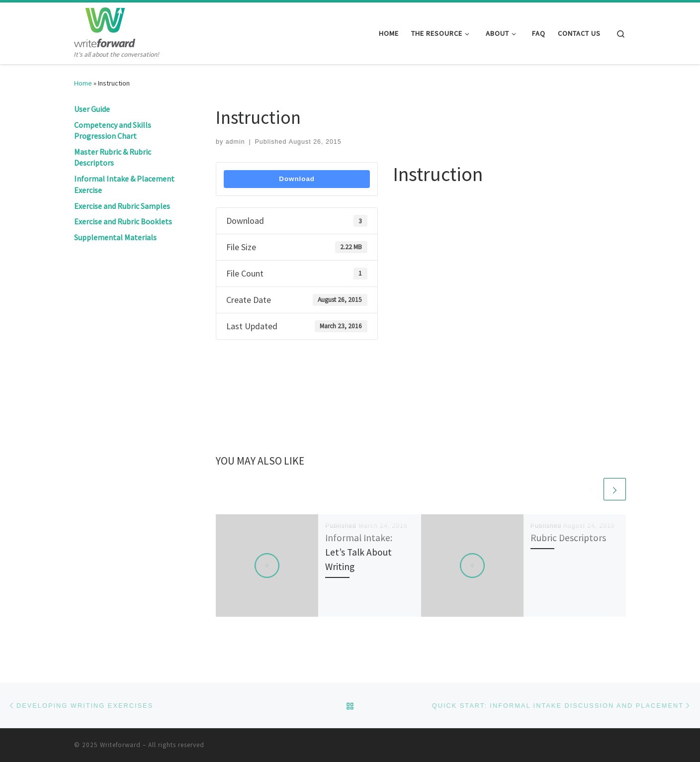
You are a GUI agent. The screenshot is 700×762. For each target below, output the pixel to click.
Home (83, 83)
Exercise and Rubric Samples (122, 206)
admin (235, 142)
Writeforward (120, 745)
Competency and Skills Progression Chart (113, 130)
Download (297, 179)
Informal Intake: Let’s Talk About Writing (359, 552)
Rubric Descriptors (568, 538)
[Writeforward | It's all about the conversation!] (105, 26)
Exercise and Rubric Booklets (123, 221)
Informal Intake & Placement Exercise (124, 184)
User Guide (92, 109)
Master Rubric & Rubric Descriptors (113, 157)
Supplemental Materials (115, 237)
